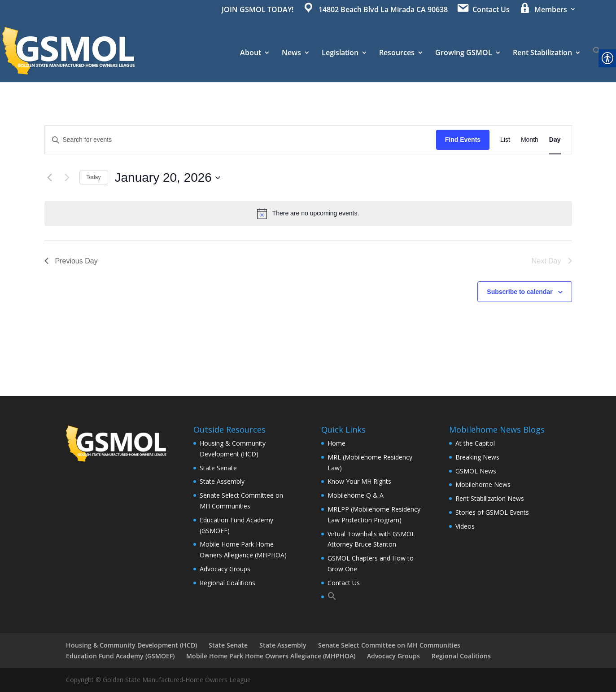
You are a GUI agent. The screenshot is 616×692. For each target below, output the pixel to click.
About (251, 53)
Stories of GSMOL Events (492, 512)
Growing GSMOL (464, 53)
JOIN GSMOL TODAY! (258, 10)
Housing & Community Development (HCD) (131, 645)
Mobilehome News (483, 484)
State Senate (218, 468)
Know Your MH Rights (359, 481)
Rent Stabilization (542, 53)
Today (94, 177)
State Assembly (222, 481)
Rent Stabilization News (490, 498)
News (291, 53)
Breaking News (477, 457)
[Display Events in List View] (505, 140)
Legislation (340, 53)
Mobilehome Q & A (356, 495)
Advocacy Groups (225, 569)
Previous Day (71, 261)
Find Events (463, 140)
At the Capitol (475, 443)
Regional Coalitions (227, 583)
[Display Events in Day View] (555, 140)
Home (336, 443)
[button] (597, 64)
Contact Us (344, 583)
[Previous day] (50, 178)
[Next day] (67, 178)
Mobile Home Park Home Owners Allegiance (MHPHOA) (271, 656)
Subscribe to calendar (520, 292)
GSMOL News (476, 471)
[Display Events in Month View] (530, 140)
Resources (397, 53)
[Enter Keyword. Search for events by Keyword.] (240, 140)
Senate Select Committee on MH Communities (389, 645)
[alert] (308, 214)
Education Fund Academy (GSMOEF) (120, 656)
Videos (465, 526)
